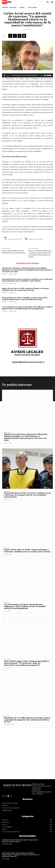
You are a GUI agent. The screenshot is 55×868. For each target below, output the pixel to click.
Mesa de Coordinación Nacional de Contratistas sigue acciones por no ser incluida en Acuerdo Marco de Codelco (40, 254)
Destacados (13, 7)
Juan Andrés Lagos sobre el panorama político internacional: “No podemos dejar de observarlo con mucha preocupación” (26, 663)
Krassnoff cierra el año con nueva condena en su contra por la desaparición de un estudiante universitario (27, 280)
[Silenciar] (45, 75)
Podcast (5, 302)
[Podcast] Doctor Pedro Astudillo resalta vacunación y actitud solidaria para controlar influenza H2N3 (25, 299)
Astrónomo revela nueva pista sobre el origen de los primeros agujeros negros (20, 841)
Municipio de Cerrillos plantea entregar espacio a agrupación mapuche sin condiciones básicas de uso (27, 720)
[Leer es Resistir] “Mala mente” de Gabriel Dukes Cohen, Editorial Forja (14, 252)
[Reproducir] (5, 75)
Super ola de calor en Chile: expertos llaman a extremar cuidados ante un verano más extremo (25, 289)
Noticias (22, 7)
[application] (27, 75)
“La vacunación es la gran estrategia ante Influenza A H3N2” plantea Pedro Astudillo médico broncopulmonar (27, 308)
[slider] (25, 75)
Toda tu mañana (32, 7)
